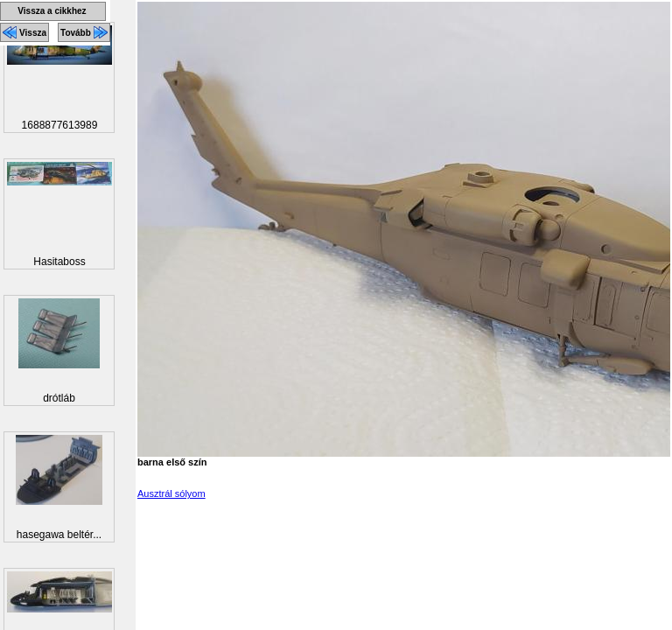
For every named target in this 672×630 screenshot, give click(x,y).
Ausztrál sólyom (171, 493)
